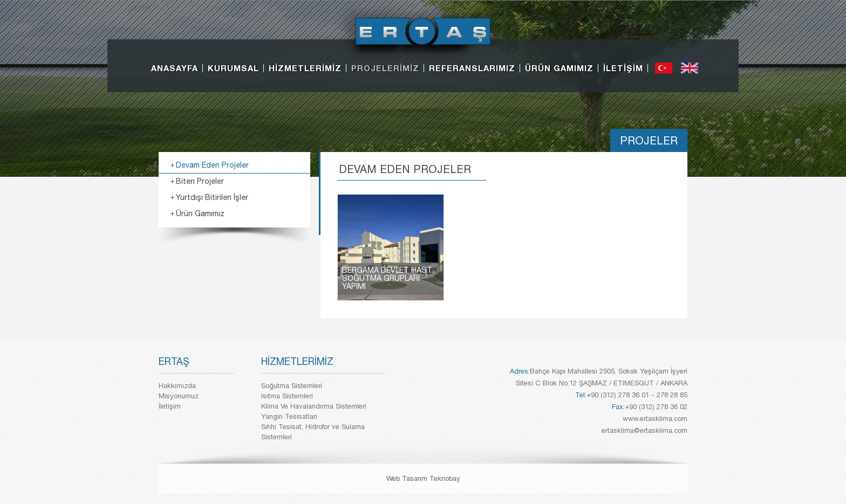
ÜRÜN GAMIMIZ (559, 68)
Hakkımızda (177, 386)
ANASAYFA (175, 68)
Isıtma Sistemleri (287, 396)
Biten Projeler (200, 181)
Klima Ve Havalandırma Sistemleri (314, 406)
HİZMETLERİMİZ (305, 68)
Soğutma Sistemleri (292, 386)
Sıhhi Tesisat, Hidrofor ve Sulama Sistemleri (313, 432)
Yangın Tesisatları (289, 416)
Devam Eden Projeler (212, 165)
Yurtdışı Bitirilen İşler (212, 197)
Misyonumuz (179, 396)
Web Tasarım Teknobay (423, 478)
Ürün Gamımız (200, 213)
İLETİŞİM (623, 68)
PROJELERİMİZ (385, 68)
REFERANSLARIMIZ (472, 68)
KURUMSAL (233, 68)
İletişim (170, 406)
